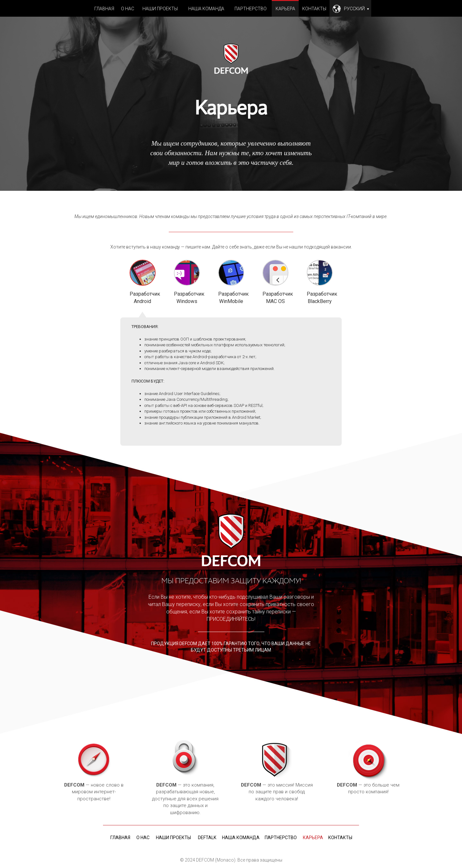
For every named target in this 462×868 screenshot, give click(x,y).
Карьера (285, 9)
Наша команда (206, 9)
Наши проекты (160, 9)
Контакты (314, 9)
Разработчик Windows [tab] (187, 282)
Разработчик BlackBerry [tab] (320, 282)
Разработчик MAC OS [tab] (275, 282)
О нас (128, 9)
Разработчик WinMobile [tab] (231, 282)
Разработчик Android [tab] (143, 282)
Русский (356, 9)
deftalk (207, 838)
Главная (104, 9)
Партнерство (251, 9)
